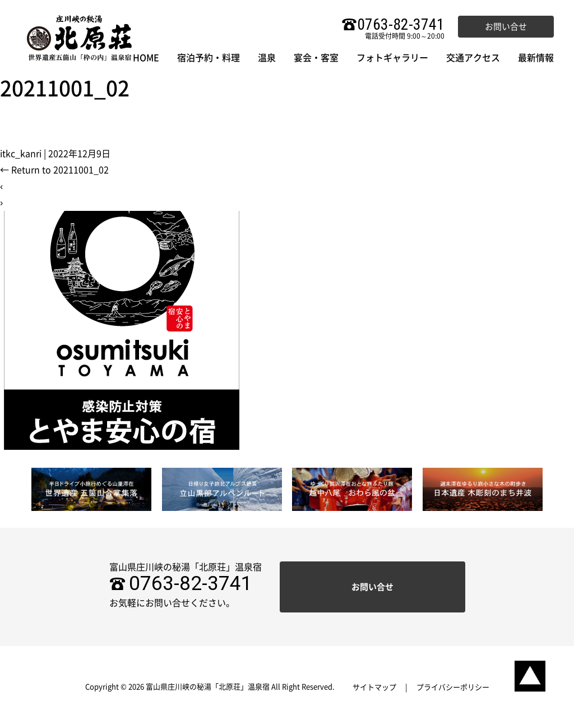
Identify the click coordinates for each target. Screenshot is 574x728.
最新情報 (536, 58)
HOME (146, 58)
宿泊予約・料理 (209, 58)
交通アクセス (473, 58)
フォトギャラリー (392, 58)
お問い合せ (506, 27)
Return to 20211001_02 (54, 170)
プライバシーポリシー (453, 687)
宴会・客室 (316, 58)
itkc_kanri (21, 154)
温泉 (267, 58)
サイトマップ (374, 687)
